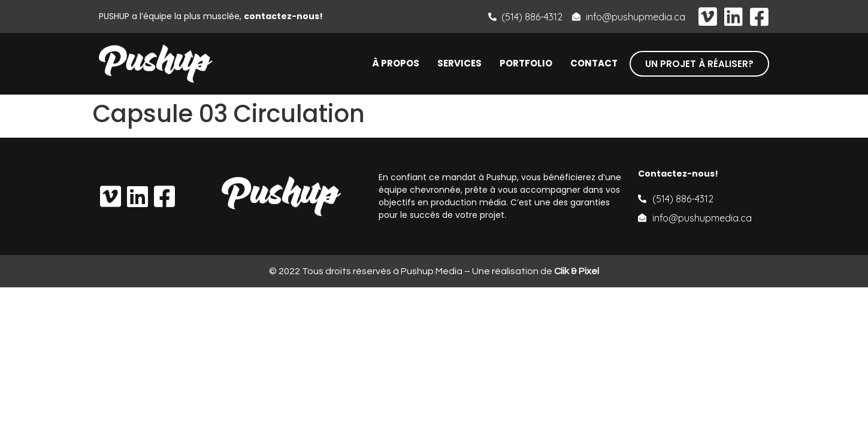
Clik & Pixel (577, 271)
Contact (594, 63)
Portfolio (526, 63)
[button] (699, 64)
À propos (396, 63)
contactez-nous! (283, 16)
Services (459, 63)
